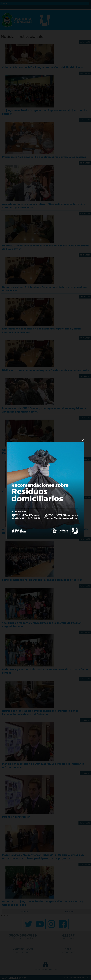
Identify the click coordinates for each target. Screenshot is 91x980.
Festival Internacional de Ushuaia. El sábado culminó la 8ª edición (42, 580)
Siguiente (69, 912)
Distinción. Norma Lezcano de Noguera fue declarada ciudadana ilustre (46, 370)
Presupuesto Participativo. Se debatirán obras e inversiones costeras (44, 157)
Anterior (24, 912)
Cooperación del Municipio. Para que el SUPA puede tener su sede (43, 491)
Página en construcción (16, 817)
